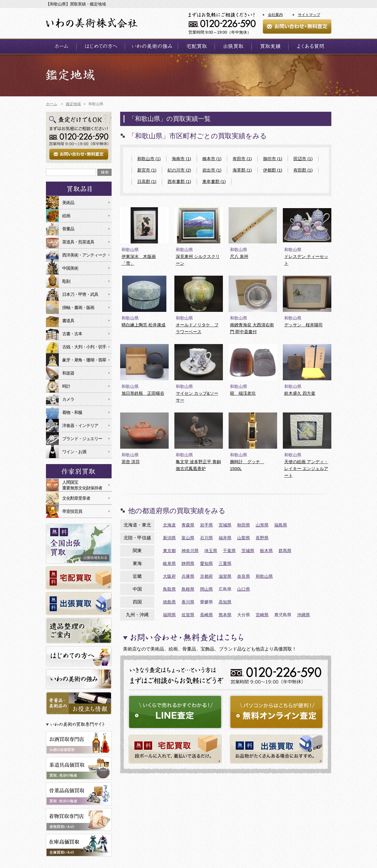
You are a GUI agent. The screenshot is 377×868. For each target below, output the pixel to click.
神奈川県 (190, 551)
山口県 (244, 589)
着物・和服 (72, 412)
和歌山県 (264, 576)
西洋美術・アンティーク (84, 255)
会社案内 (275, 15)
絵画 (66, 216)
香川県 (188, 602)
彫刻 (66, 281)
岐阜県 (169, 563)
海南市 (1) (182, 159)
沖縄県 (304, 615)
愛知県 (206, 563)
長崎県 (206, 615)
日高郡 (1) (147, 181)
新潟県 (169, 538)
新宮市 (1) (147, 170)
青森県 (188, 525)
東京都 (169, 551)
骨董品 (68, 229)
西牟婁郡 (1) (179, 181)
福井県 (225, 538)
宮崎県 (262, 615)
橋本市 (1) (212, 159)
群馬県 (285, 551)
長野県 (262, 538)
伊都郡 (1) (273, 170)
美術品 (68, 203)
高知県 (225, 602)
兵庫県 (188, 576)
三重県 (225, 563)
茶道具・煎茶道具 (78, 242)
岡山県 (206, 589)
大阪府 (169, 576)
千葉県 (229, 551)
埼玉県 (211, 551)
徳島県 (169, 602)
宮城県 (225, 525)
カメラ (68, 399)
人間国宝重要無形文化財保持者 (82, 485)
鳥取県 (169, 589)
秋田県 (244, 525)
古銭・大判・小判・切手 (84, 347)
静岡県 (188, 563)
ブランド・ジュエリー (82, 439)
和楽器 (68, 373)
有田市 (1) (242, 159)
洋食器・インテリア (80, 425)
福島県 (281, 525)
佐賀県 (188, 615)
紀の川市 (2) (179, 170)
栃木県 (266, 551)
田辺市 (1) (303, 159)
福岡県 (169, 615)
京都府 (206, 576)
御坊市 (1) (273, 159)
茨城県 (248, 551)
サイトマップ (309, 15)
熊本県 (225, 615)
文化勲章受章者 (76, 498)
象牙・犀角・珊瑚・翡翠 (84, 360)
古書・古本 (72, 334)
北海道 (169, 525)
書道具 (68, 321)
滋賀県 (225, 576)
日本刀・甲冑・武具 (80, 294)
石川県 (206, 538)
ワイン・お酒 (74, 452)
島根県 (188, 589)
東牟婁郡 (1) (214, 181)
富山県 (188, 538)
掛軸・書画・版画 (78, 307)
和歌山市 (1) (149, 159)
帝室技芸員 (72, 511)
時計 (66, 386)
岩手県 (206, 525)
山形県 (262, 525)
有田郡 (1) (303, 170)
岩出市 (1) (212, 170)
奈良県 (244, 576)
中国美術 (70, 268)
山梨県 (244, 538)
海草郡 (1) (242, 170)
